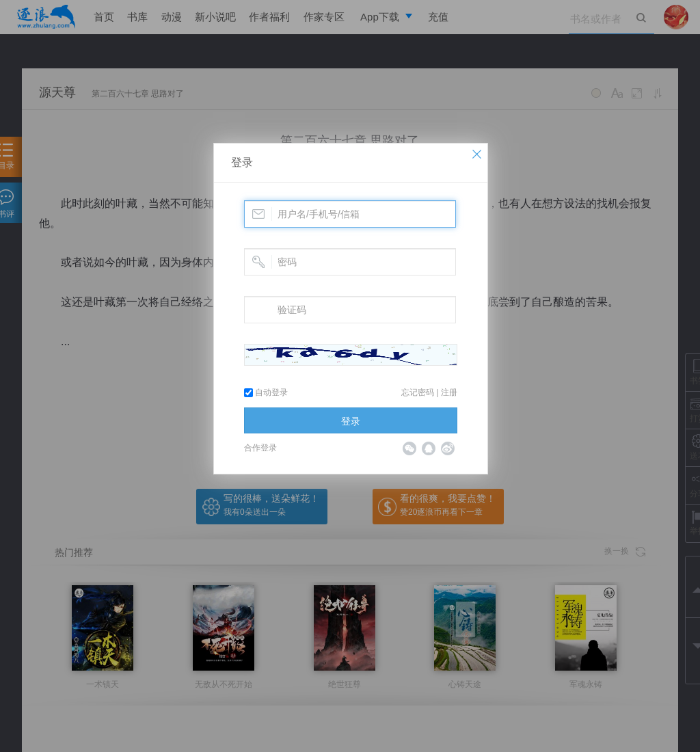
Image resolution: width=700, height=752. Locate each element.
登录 (242, 162)
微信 (409, 448)
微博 (448, 448)
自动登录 (266, 392)
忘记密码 (418, 392)
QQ (429, 448)
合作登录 (260, 448)
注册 (449, 392)
